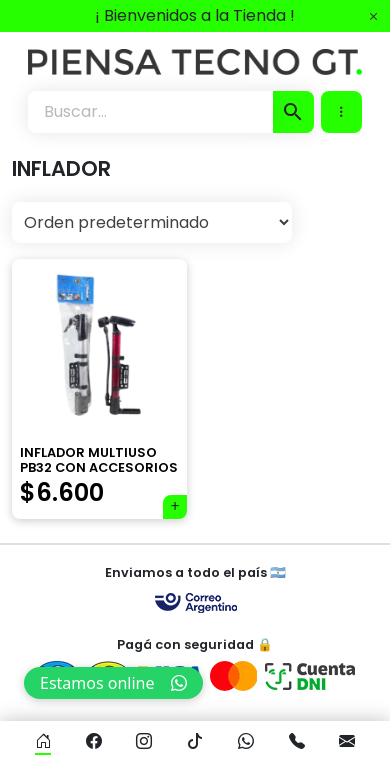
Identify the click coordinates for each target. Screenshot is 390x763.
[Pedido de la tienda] (152, 222)
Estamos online (113, 683)
